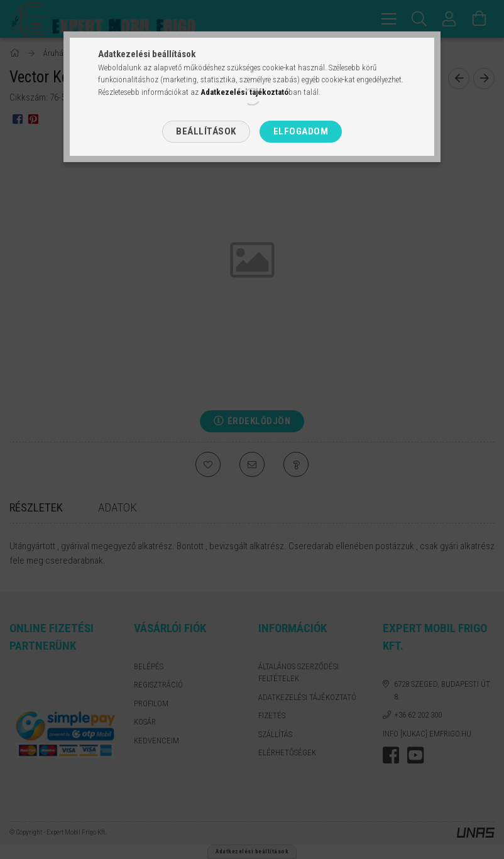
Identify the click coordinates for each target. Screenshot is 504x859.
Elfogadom (301, 131)
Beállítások (206, 131)
